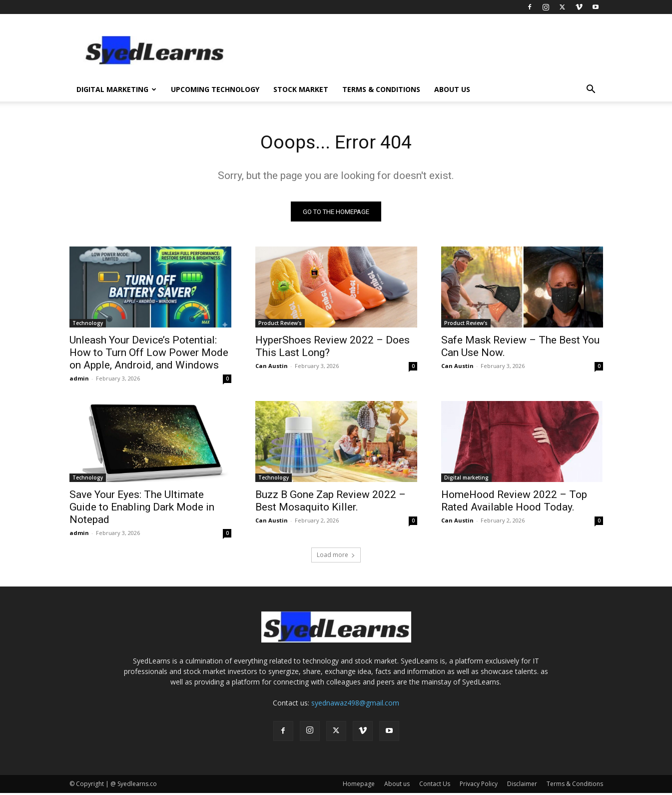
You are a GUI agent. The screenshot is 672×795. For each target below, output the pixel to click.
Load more (336, 557)
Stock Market (301, 89)
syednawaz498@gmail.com (355, 705)
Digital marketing (466, 479)
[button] (591, 90)
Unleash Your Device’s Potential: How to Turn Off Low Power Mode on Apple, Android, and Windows (149, 354)
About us (452, 89)
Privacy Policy (479, 786)
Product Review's (280, 325)
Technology (88, 325)
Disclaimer (522, 786)
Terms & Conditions (381, 89)
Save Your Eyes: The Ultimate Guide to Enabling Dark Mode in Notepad (142, 509)
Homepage (359, 786)
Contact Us (435, 786)
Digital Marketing (116, 89)
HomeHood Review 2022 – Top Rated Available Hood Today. (514, 503)
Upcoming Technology (215, 89)
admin (79, 380)
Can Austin (272, 368)
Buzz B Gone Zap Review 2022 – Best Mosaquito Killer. (331, 503)
